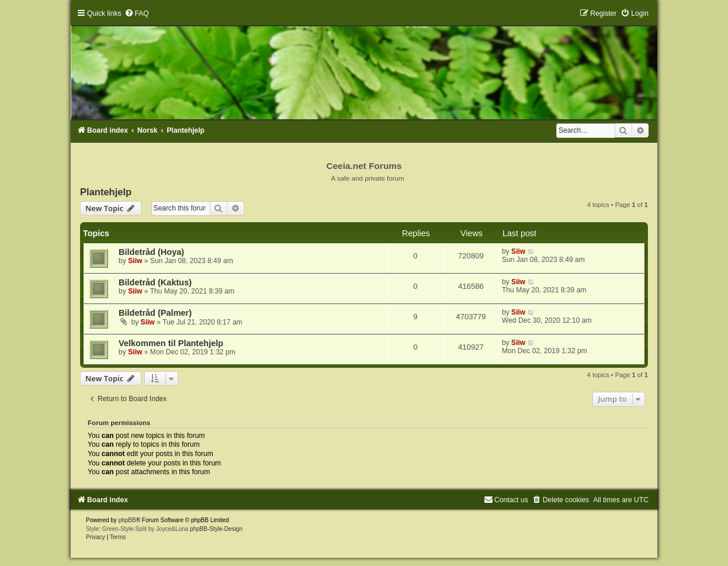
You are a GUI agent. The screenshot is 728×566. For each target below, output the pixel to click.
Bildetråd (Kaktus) (155, 282)
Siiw (135, 261)
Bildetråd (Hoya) (151, 252)
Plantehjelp (106, 192)
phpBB (127, 520)
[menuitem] (137, 13)
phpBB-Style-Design (216, 529)
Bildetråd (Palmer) (155, 313)
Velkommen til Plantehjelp (171, 343)
